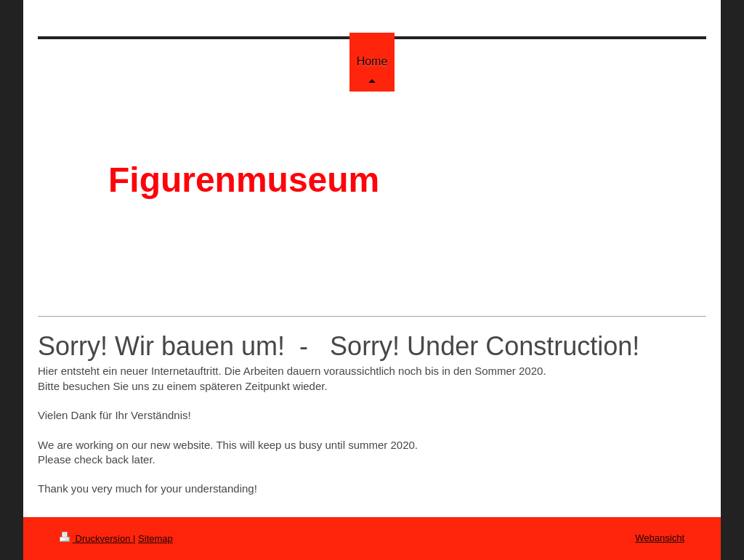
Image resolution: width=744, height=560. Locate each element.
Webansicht (660, 538)
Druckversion (96, 539)
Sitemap (155, 539)
